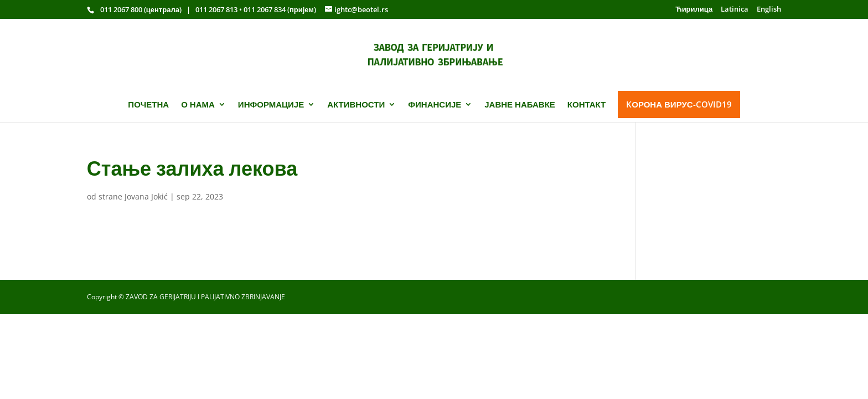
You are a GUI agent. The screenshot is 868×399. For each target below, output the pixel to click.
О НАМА (198, 104)
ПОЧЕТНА (148, 104)
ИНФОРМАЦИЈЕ (271, 104)
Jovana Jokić (146, 196)
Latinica (735, 10)
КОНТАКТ (587, 104)
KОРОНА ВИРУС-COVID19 (679, 104)
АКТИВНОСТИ (356, 104)
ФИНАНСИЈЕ (435, 104)
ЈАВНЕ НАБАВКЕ (520, 104)
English (769, 10)
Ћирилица (694, 10)
